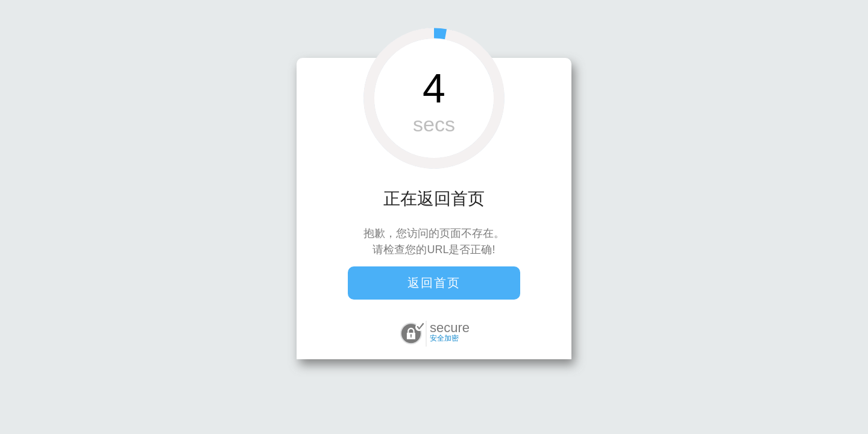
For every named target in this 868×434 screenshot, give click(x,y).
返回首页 (434, 283)
